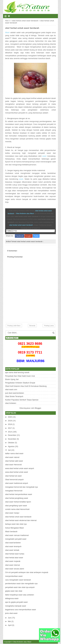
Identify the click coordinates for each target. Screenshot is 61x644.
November (12, 439)
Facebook (19, 236)
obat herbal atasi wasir (14, 558)
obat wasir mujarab (13, 562)
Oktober (11, 443)
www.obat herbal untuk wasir (17, 472)
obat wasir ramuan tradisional (17, 536)
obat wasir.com (11, 390)
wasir (44, 156)
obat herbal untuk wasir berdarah (25, 21)
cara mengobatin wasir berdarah (18, 580)
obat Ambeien (11, 404)
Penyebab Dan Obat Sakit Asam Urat (20, 376)
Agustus (11, 447)
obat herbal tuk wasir (13, 476)
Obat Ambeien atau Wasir (25, 213)
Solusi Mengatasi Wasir (15, 528)
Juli (9, 450)
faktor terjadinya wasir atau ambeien (20, 595)
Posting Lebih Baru (14, 326)
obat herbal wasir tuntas (15, 554)
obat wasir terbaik (12, 551)
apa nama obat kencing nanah (17, 373)
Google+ (29, 236)
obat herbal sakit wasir (14, 461)
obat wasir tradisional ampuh (17, 484)
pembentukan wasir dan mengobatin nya (21, 584)
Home (8, 21)
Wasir (8, 32)
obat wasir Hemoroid (13, 465)
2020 (10, 417)
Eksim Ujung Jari (12, 380)
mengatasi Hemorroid (14, 491)
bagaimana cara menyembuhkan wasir (21, 610)
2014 (10, 432)
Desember (12, 436)
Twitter (36, 236)
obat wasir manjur (12, 513)
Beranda (32, 326)
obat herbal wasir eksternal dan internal (21, 521)
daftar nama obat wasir (14, 454)
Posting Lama (49, 326)
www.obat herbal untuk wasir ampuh (20, 469)
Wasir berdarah (11, 532)
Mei (9, 622)
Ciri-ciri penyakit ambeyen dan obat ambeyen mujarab (27, 573)
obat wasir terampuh (13, 547)
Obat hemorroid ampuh (14, 480)
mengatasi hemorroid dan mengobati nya (22, 487)
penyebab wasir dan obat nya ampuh (20, 588)
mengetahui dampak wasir (16, 606)
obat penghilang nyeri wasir (16, 506)
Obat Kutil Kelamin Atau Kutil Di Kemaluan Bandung (26, 387)
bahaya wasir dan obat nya (16, 524)
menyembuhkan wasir (14, 577)
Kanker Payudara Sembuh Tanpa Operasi (22, 400)
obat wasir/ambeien (13, 543)
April (10, 626)
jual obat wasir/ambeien (15, 393)
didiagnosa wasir (12, 599)
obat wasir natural (12, 458)
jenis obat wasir (11, 614)
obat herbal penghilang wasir (17, 499)
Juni (10, 618)
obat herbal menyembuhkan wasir (19, 495)
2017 (10, 429)
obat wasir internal (12, 565)
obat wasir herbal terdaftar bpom (18, 502)
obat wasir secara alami (15, 569)
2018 (10, 425)
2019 (10, 421)
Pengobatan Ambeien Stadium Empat (20, 383)
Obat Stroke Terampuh (14, 397)
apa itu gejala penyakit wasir (16, 603)
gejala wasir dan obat (14, 591)
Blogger (38, 409)
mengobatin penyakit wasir (16, 539)
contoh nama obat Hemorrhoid (17, 510)
